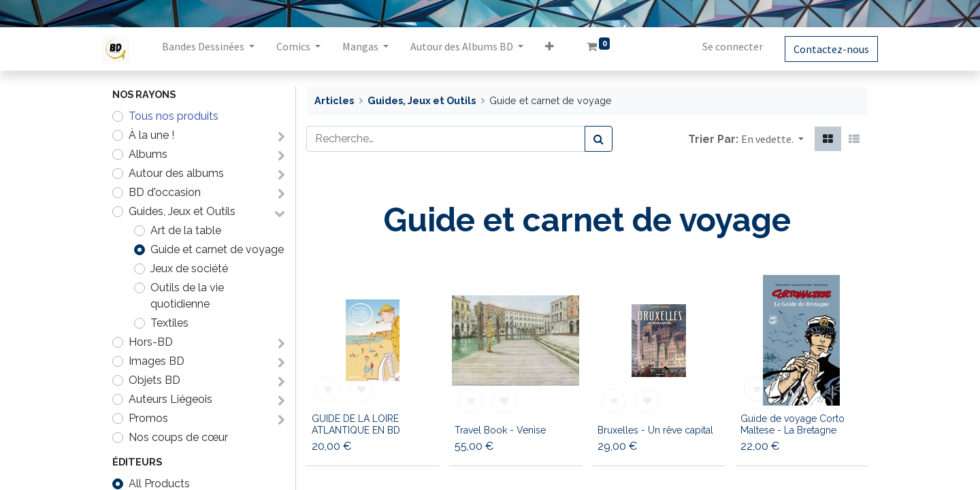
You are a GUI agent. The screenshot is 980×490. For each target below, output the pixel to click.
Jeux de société (189, 268)
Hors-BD (151, 342)
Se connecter (722, 46)
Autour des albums (176, 173)
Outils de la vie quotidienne (187, 296)
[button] (560, 49)
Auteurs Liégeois (170, 399)
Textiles (169, 323)
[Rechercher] (599, 139)
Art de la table (186, 230)
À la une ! (151, 135)
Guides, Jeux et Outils (182, 211)
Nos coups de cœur (178, 437)
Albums (148, 154)
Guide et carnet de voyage (217, 249)
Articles (334, 100)
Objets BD (154, 380)
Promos (148, 418)
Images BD (157, 361)
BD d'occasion (165, 192)
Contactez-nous (821, 49)
